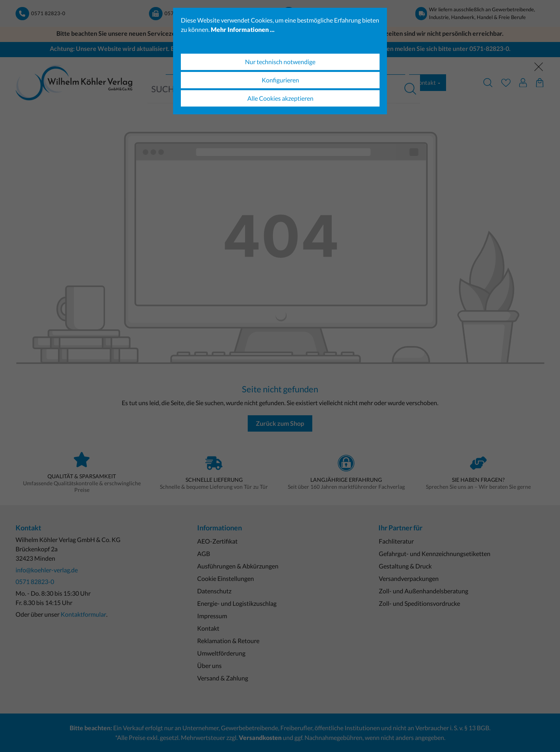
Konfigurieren (280, 80)
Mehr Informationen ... (243, 29)
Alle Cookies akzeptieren (280, 98)
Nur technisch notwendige (280, 62)
